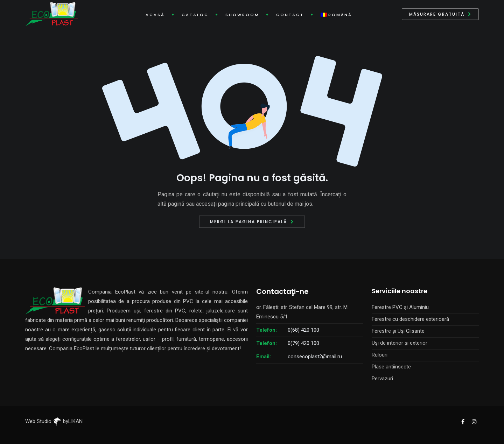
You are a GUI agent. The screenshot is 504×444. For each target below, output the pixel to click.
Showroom (242, 15)
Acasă (155, 15)
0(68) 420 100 (303, 330)
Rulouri (380, 355)
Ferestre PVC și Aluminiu (400, 307)
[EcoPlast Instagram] (474, 421)
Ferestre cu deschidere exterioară (410, 319)
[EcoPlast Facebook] (463, 421)
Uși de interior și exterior (400, 343)
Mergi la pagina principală (248, 222)
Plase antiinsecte (391, 367)
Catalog (195, 15)
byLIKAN (68, 421)
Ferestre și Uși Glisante (398, 331)
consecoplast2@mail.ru (315, 357)
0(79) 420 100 (303, 343)
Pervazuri (382, 379)
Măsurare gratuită (437, 14)
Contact (290, 15)
